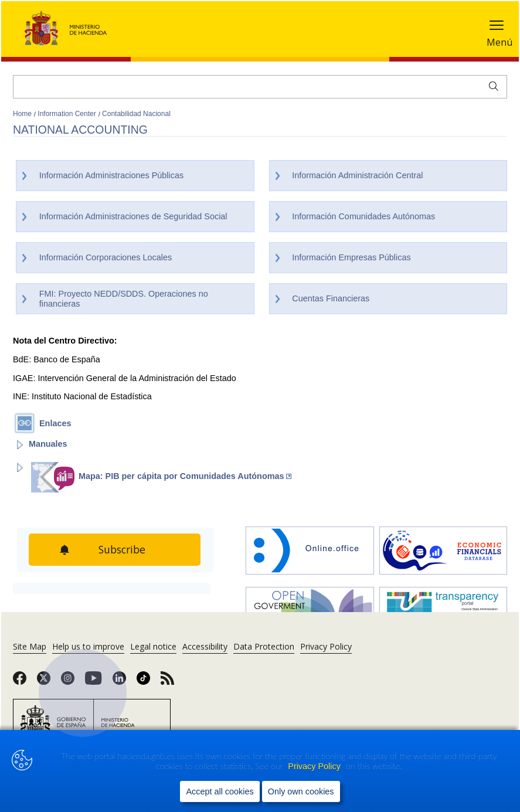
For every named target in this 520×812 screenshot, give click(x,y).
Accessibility (205, 646)
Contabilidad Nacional (136, 114)
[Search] (260, 87)
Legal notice (153, 646)
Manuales (48, 444)
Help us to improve (88, 646)
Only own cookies (301, 791)
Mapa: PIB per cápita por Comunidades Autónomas (185, 476)
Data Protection (264, 646)
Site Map (30, 646)
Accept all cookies (220, 791)
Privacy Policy (315, 766)
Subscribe (123, 549)
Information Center (68, 114)
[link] (20, 682)
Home (23, 114)
